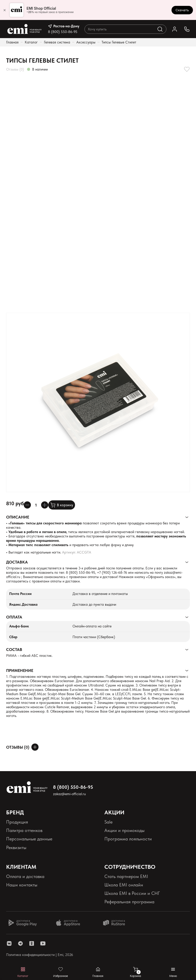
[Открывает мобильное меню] (173, 972)
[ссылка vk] (9, 943)
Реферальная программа (129, 902)
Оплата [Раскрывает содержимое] (14, 617)
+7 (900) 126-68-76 (112, 572)
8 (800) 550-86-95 (63, 32)
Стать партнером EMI (126, 876)
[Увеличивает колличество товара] (45, 505)
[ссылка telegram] (20, 943)
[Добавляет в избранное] (187, 69)
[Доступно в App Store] (70, 923)
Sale (108, 822)
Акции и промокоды (124, 830)
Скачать (182, 10)
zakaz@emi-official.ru (69, 794)
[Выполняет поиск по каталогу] (160, 29)
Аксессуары (86, 42)
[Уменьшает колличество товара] (27, 505)
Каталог (31, 42)
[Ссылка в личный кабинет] (175, 29)
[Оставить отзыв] (35, 747)
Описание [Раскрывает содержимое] (18, 517)
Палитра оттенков (24, 830)
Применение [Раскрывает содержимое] (20, 671)
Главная (12, 42)
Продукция (17, 822)
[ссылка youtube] (43, 943)
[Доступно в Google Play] (22, 923)
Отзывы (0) (15, 69)
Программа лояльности (128, 839)
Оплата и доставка (25, 876)
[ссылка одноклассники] (32, 943)
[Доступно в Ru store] (117, 923)
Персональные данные (29, 839)
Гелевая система (57, 42)
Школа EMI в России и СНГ (132, 893)
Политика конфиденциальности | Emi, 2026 (40, 955)
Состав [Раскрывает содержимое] (14, 650)
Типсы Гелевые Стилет (119, 42)
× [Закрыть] (5, 10)
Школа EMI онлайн (124, 885)
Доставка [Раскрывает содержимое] (17, 562)
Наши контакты (22, 885)
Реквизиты (16, 847)
